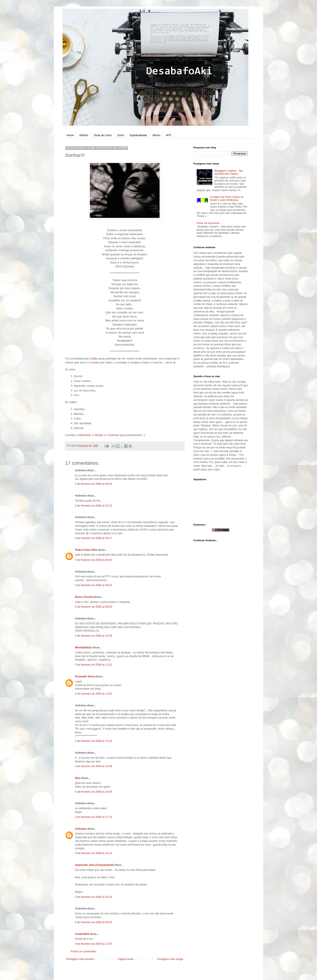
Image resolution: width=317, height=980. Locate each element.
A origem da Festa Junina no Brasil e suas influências (227, 198)
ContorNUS (82, 934)
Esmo (121, 135)
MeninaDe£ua (83, 648)
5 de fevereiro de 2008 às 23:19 (93, 897)
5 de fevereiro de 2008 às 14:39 (93, 766)
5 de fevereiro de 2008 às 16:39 (93, 792)
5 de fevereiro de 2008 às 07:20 (93, 506)
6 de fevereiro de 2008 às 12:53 (93, 944)
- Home (69, 135)
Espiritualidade (138, 135)
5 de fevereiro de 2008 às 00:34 (93, 484)
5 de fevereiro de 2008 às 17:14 (93, 817)
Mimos (156, 135)
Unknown (81, 829)
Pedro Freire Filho (86, 550)
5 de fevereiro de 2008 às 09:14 (93, 585)
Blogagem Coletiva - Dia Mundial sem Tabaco (229, 172)
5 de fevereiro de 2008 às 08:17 (93, 538)
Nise (78, 778)
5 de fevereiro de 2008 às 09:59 (93, 607)
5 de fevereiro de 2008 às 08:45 (93, 560)
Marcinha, (86, 435)
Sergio (99, 435)
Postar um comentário (83, 951)
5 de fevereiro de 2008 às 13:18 (93, 741)
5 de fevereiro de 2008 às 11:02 (93, 665)
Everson (114, 435)
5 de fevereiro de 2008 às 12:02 (93, 694)
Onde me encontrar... (209, 223)
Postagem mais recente (80, 959)
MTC (169, 135)
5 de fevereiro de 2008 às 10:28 (93, 636)
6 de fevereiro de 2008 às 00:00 (93, 922)
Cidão (94, 359)
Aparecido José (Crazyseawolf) (94, 865)
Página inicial (125, 959)
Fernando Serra (85, 677)
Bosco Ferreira (84, 597)
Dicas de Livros (103, 135)
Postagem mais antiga (170, 959)
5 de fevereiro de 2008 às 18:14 (93, 853)
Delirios (84, 135)
